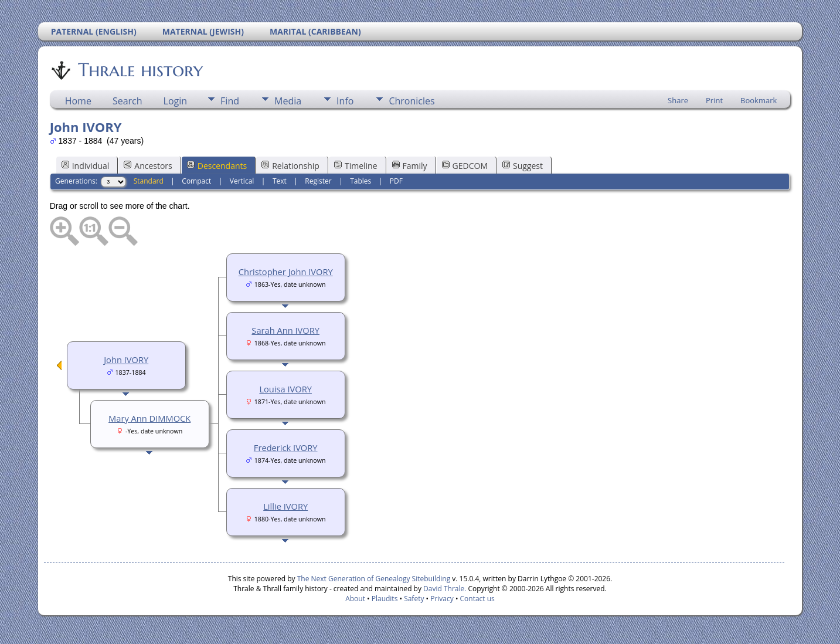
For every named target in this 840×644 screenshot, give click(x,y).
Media (288, 101)
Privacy (442, 599)
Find (230, 101)
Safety (414, 599)
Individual (86, 166)
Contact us (477, 599)
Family (410, 166)
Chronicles (412, 101)
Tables (361, 181)
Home (78, 101)
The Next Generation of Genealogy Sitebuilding (374, 579)
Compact (196, 181)
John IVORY (126, 360)
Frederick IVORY (286, 448)
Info (345, 101)
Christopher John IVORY (286, 272)
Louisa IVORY (285, 389)
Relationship (290, 166)
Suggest (523, 166)
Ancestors (148, 166)
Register (318, 181)
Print (714, 100)
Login (176, 101)
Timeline (356, 166)
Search (127, 101)
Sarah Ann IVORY (285, 330)
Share (678, 100)
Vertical (242, 181)
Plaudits (385, 599)
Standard (149, 181)
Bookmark (759, 100)
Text (280, 181)
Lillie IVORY (285, 506)
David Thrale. (444, 589)
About (355, 599)
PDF (396, 181)
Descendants (217, 166)
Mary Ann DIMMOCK (149, 418)
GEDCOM (465, 166)
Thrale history (140, 70)
